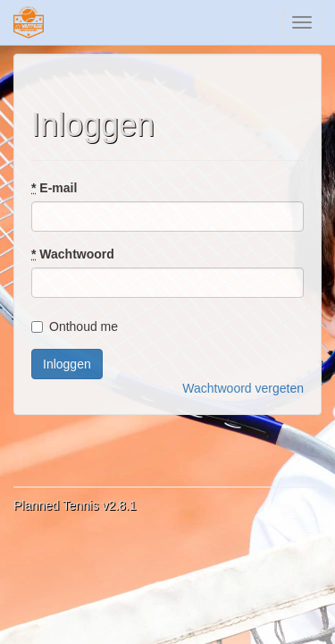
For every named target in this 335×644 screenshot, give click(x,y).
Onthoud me (75, 326)
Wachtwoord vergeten (243, 388)
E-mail (54, 188)
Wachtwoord (73, 254)
